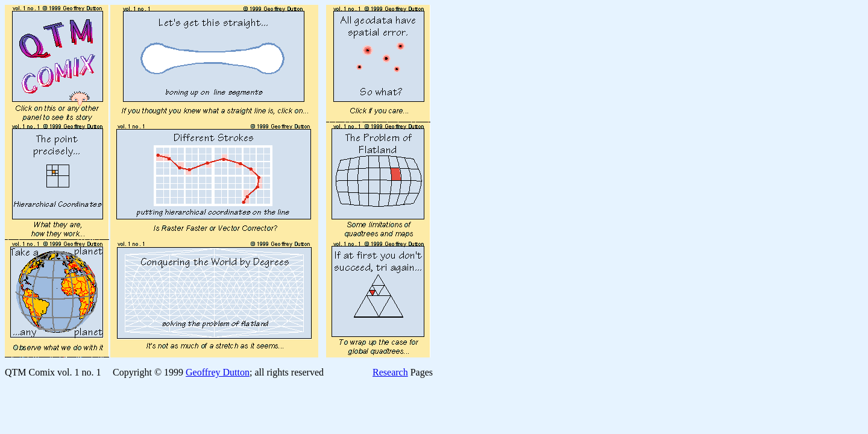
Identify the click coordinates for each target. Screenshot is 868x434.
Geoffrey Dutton (218, 372)
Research (390, 372)
